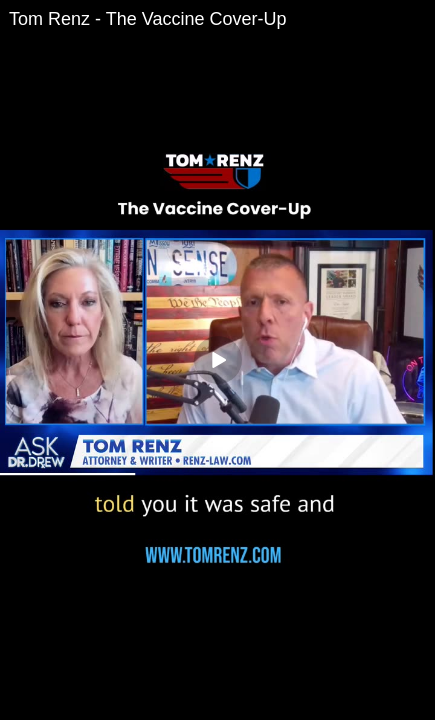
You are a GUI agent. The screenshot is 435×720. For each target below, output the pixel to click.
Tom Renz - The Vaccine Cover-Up (147, 19)
